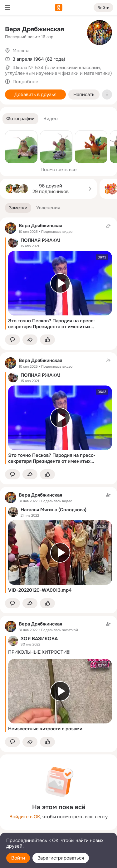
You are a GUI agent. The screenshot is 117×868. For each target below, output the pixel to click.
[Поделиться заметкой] (30, 340)
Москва (21, 51)
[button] (20, 119)
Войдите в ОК (25, 817)
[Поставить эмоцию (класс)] (47, 340)
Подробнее (25, 82)
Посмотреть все (59, 170)
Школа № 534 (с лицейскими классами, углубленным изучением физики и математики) (58, 71)
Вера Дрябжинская (34, 29)
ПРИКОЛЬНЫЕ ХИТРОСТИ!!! (39, 652)
